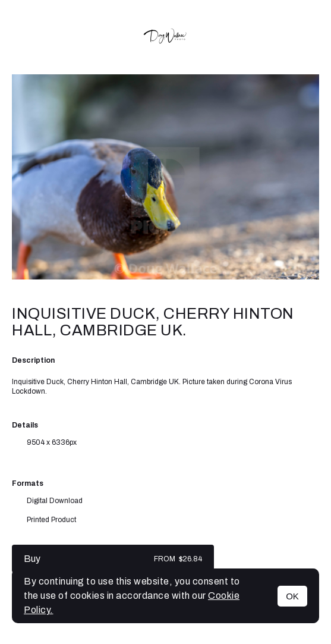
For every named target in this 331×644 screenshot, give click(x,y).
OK (292, 596)
